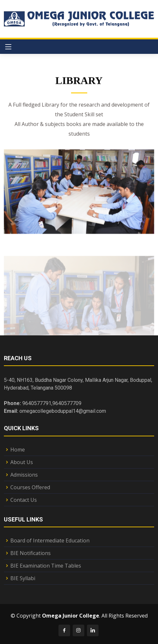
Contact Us (24, 500)
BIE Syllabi (23, 578)
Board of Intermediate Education (50, 540)
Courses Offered (30, 487)
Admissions (24, 475)
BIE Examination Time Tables (46, 566)
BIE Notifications (31, 553)
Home (18, 450)
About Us (22, 462)
